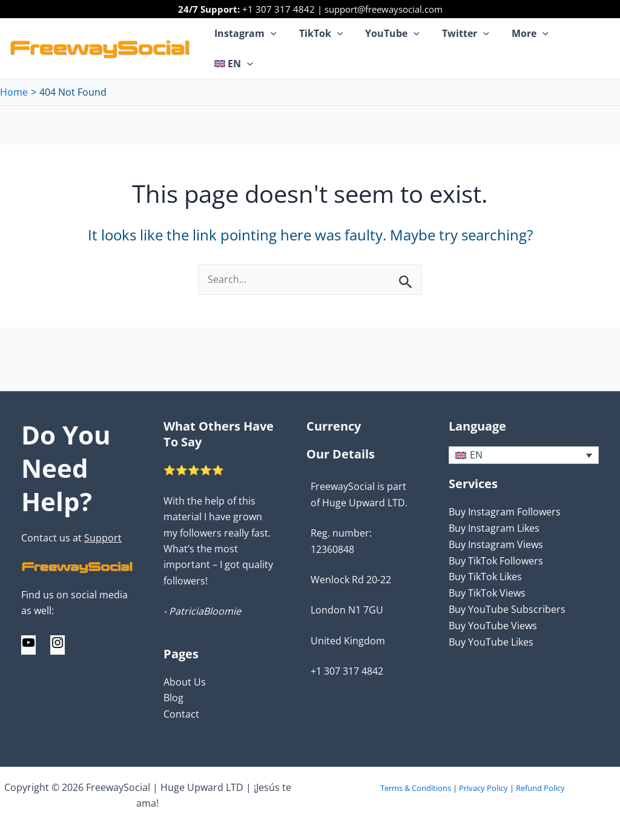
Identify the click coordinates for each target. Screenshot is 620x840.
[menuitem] (582, 39)
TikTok (325, 39)
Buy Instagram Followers (505, 513)
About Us (185, 683)
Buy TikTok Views (487, 593)
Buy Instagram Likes (494, 529)
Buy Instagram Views (496, 545)
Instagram (253, 39)
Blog (173, 698)
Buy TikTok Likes (485, 577)
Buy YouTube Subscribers (507, 609)
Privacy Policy (483, 788)
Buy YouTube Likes (491, 641)
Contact (181, 715)
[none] (524, 457)
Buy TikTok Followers (496, 561)
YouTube (394, 39)
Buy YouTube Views (493, 625)
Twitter (463, 39)
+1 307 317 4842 (279, 9)
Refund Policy (540, 788)
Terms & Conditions (416, 788)
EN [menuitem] (476, 457)
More (525, 39)
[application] (278, 39)
